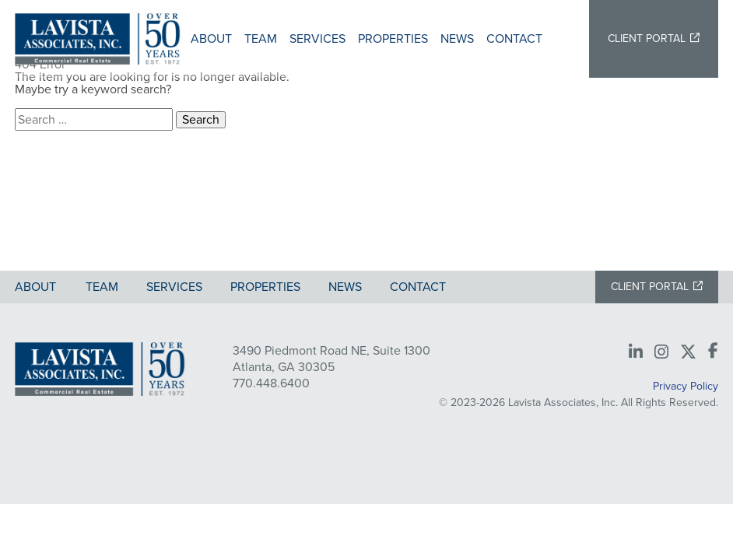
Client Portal (647, 38)
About (211, 38)
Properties (393, 38)
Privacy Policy (686, 386)
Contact (514, 38)
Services (317, 38)
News (457, 38)
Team (261, 38)
